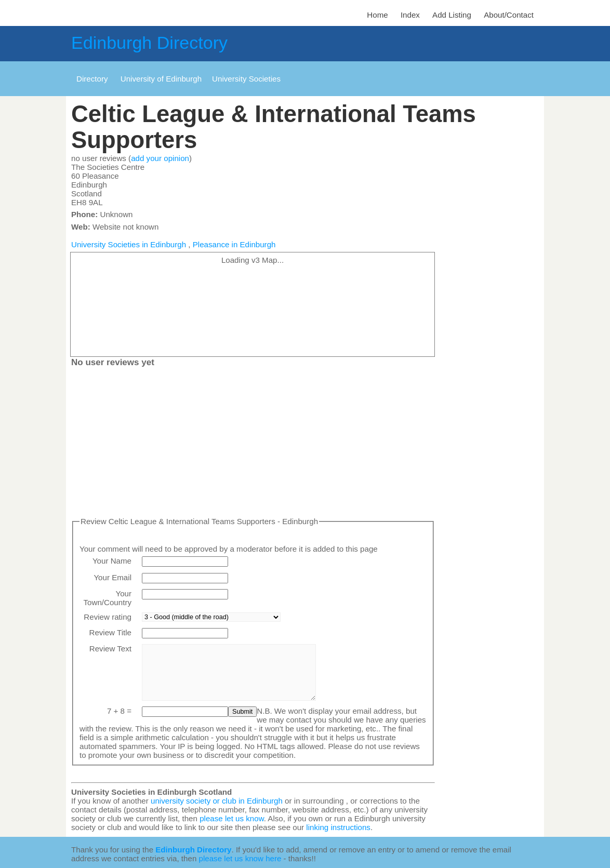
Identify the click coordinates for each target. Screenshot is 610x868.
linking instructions (338, 827)
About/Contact (509, 15)
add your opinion (160, 158)
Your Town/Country (108, 598)
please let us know (232, 818)
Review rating (108, 617)
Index (410, 15)
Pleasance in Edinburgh (234, 244)
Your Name (112, 561)
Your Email (112, 577)
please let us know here (240, 858)
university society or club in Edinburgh (217, 801)
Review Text (110, 649)
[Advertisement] (253, 444)
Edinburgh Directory (149, 43)
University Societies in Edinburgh (129, 244)
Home (377, 15)
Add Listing (452, 15)
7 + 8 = (119, 711)
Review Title (110, 632)
